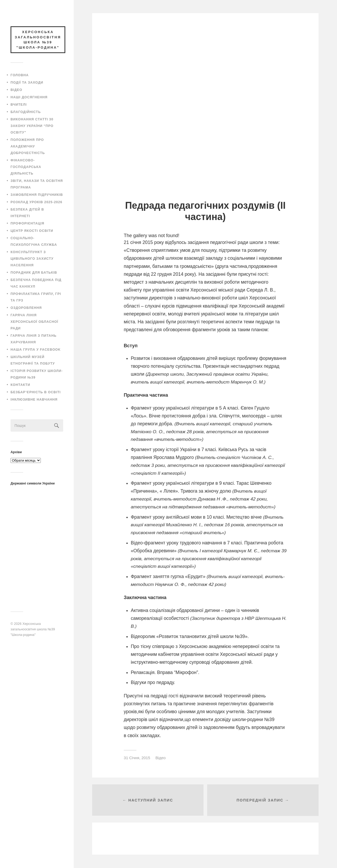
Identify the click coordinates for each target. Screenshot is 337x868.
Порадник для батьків (34, 273)
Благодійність (26, 112)
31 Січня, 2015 (137, 758)
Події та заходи (27, 83)
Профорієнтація (27, 223)
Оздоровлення (26, 308)
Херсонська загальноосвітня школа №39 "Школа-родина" (33, 629)
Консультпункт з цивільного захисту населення (32, 259)
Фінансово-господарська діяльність (26, 167)
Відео (16, 90)
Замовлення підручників (37, 195)
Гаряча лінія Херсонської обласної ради (34, 322)
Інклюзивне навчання (34, 400)
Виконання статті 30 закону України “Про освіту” (32, 126)
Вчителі (19, 105)
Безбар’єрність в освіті (36, 392)
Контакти (20, 385)
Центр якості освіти (32, 231)
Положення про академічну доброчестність (28, 146)
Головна (20, 75)
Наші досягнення (29, 97)
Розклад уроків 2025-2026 (36, 202)
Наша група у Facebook (36, 350)
